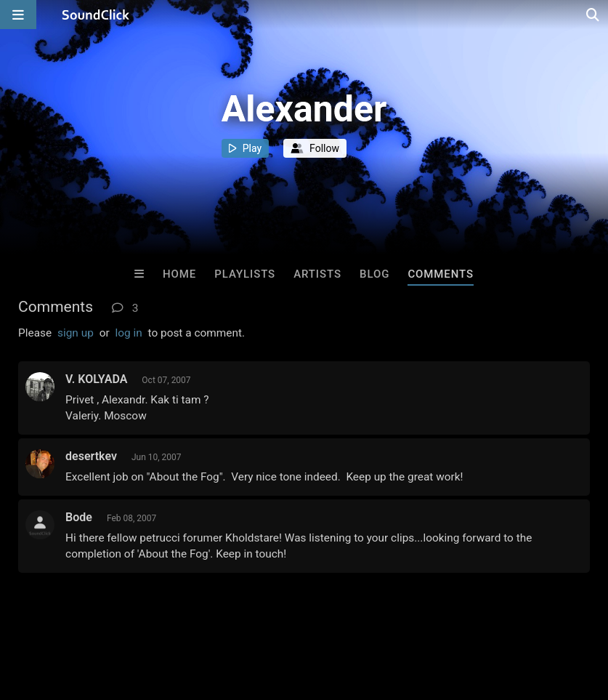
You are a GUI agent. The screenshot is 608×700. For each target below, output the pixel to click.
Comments (441, 274)
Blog (374, 274)
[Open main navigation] (18, 15)
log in (128, 333)
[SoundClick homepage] (96, 15)
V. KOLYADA (96, 379)
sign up (76, 333)
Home (179, 274)
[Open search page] (593, 15)
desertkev (91, 456)
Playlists (245, 274)
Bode (79, 517)
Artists (317, 274)
